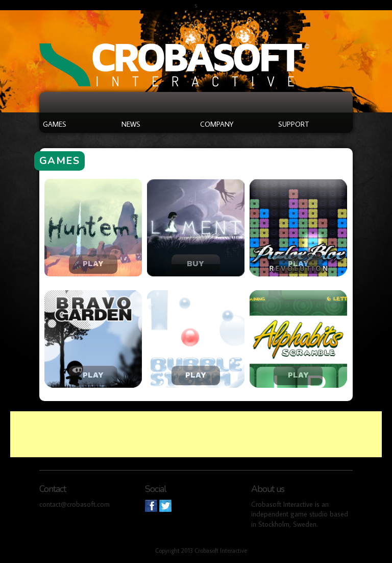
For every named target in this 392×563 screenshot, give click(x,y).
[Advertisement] (196, 434)
